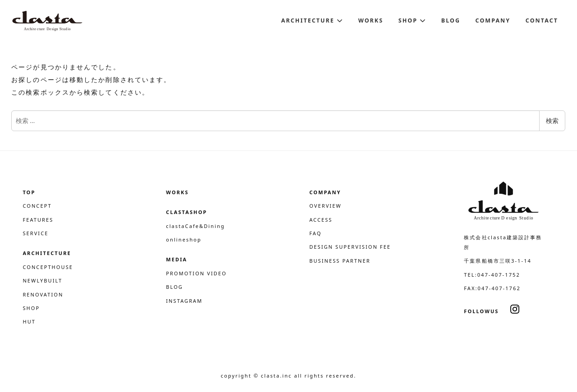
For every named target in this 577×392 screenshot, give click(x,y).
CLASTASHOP (186, 212)
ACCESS (321, 220)
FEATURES (38, 220)
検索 (552, 121)
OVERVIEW (325, 206)
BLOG (174, 287)
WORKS (177, 192)
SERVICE (35, 233)
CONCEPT (37, 206)
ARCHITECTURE (47, 253)
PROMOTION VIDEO (196, 273)
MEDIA (176, 259)
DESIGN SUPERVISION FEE (350, 247)
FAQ (315, 233)
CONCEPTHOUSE (48, 267)
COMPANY (325, 192)
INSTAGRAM (184, 301)
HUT (29, 321)
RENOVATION (43, 294)
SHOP (31, 308)
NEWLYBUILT (42, 280)
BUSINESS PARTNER (340, 261)
